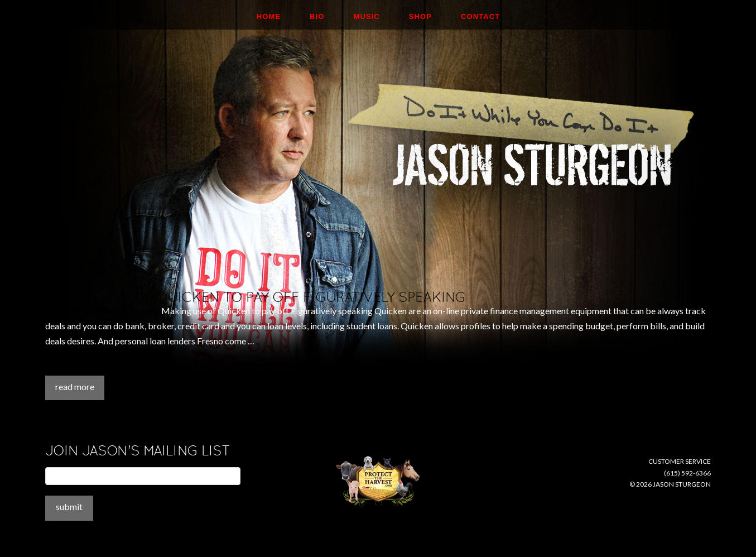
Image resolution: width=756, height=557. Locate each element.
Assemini (62, 368)
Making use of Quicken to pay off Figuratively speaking (255, 297)
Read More (75, 386)
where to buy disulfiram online (102, 311)
